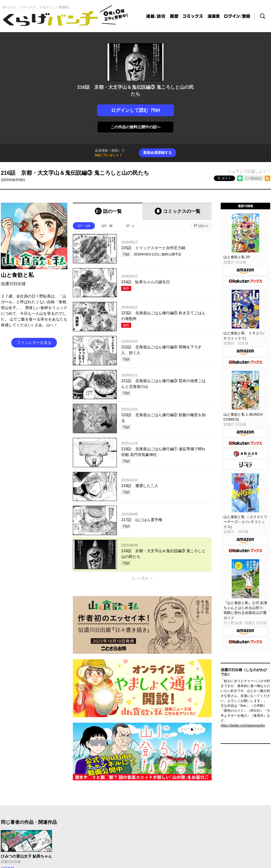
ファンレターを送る (34, 343)
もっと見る (140, 578)
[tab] (108, 211)
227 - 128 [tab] (84, 226)
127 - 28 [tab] (107, 226)
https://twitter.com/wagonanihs (243, 725)
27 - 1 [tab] (130, 226)
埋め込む (256, 178)
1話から (203, 226)
